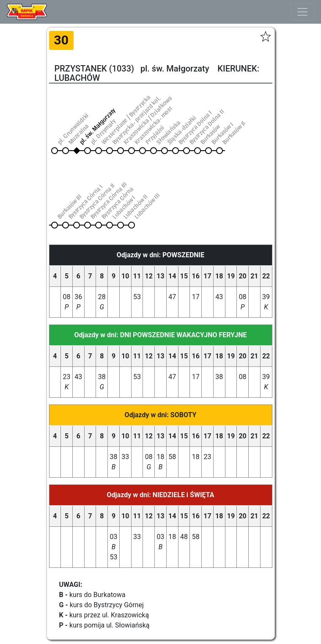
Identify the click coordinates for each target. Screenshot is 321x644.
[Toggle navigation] (302, 12)
